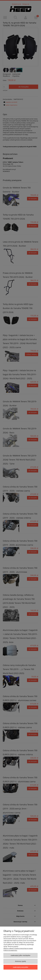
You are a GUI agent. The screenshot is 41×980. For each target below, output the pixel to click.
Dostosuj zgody (21, 961)
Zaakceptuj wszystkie (20, 967)
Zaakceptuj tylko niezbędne (20, 955)
